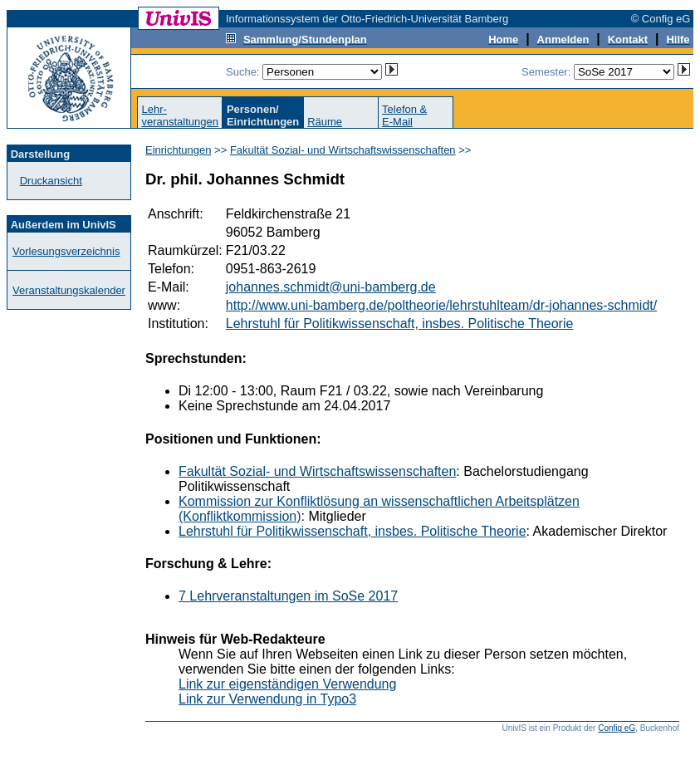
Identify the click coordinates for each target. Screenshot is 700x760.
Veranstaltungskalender (69, 290)
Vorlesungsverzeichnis (66, 251)
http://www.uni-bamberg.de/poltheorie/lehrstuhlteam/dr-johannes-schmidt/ (441, 305)
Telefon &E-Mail (404, 115)
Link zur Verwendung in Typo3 (267, 699)
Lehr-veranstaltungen (180, 115)
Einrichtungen (179, 150)
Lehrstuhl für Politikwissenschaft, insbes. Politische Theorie (400, 324)
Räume (325, 122)
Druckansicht (51, 181)
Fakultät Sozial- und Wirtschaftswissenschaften (343, 150)
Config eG (617, 728)
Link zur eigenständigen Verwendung (287, 684)
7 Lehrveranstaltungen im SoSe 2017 (288, 596)
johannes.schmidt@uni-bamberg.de (331, 287)
